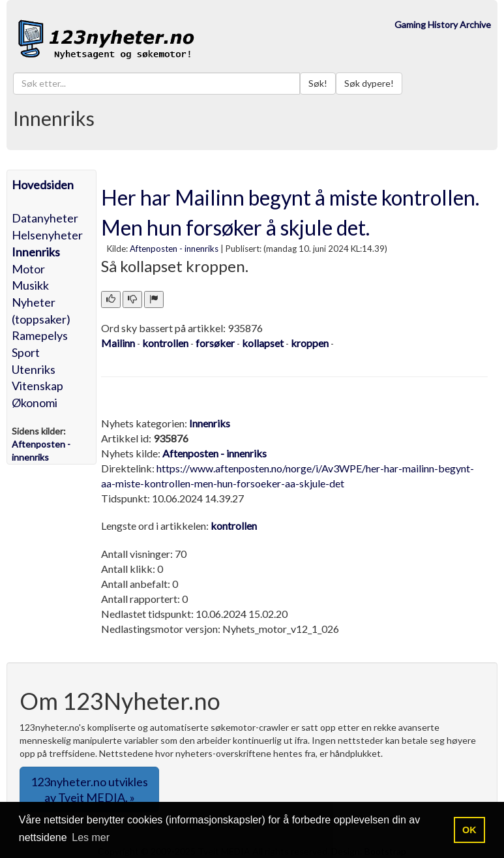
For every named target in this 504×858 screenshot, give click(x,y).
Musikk (30, 285)
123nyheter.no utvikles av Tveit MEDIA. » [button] (89, 789)
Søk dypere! (369, 83)
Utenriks (34, 369)
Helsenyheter (47, 235)
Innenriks (36, 252)
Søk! (318, 83)
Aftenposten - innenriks (174, 249)
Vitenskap (37, 386)
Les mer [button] (91, 837)
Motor (28, 269)
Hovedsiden (43, 185)
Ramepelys (40, 335)
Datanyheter (45, 218)
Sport (26, 352)
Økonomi (35, 403)
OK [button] (469, 830)
